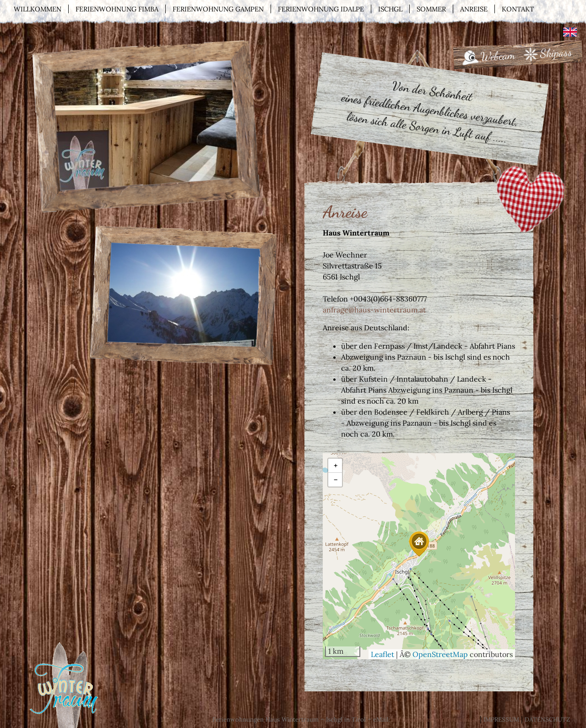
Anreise (474, 9)
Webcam (498, 56)
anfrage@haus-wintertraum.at (374, 310)
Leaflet (383, 654)
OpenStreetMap (440, 654)
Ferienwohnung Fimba (117, 9)
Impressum (501, 720)
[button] (419, 544)
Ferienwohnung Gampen (218, 9)
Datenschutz (547, 720)
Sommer (431, 9)
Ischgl (390, 9)
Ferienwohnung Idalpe (321, 9)
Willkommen (38, 9)
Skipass (556, 53)
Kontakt (518, 9)
